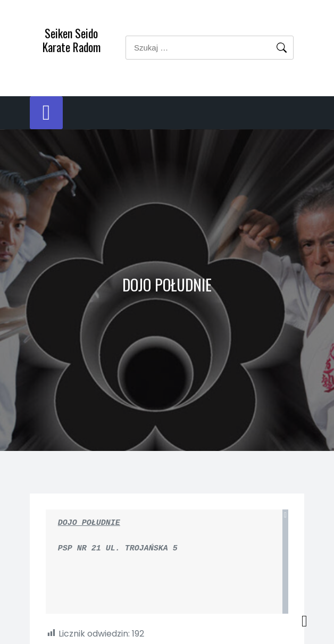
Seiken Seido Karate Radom (72, 40)
